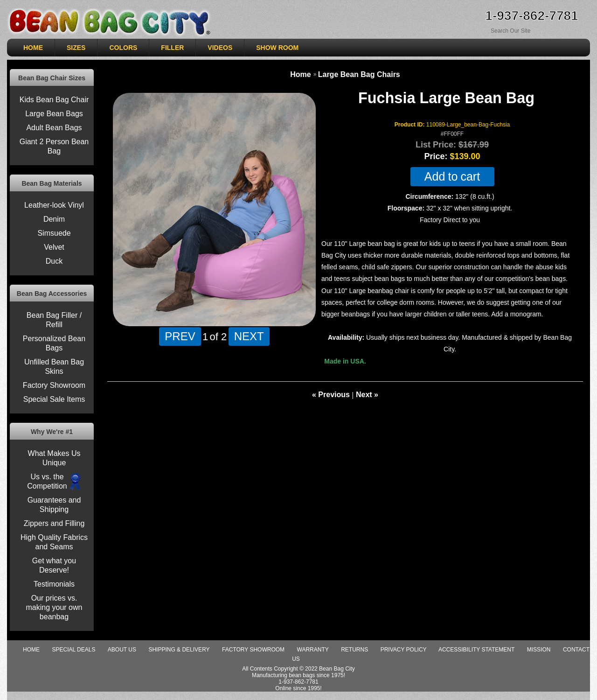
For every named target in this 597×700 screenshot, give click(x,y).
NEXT (249, 336)
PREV (180, 336)
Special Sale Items (54, 399)
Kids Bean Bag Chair (54, 100)
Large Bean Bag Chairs (359, 74)
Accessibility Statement (476, 650)
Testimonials (54, 584)
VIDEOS (220, 48)
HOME (33, 48)
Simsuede (54, 233)
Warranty (313, 650)
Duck (54, 261)
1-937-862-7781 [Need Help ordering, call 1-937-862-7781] (531, 16)
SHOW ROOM (277, 48)
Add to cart (452, 177)
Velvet (54, 247)
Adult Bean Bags (54, 128)
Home (300, 74)
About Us (122, 650)
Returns (354, 650)
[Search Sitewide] (525, 31)
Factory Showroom (54, 385)
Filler (172, 48)
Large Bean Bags (54, 114)
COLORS (123, 48)
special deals (73, 650)
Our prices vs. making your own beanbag (54, 607)
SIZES (76, 48)
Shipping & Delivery (179, 650)
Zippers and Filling (54, 523)
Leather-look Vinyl (54, 205)
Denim (54, 219)
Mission (539, 650)
